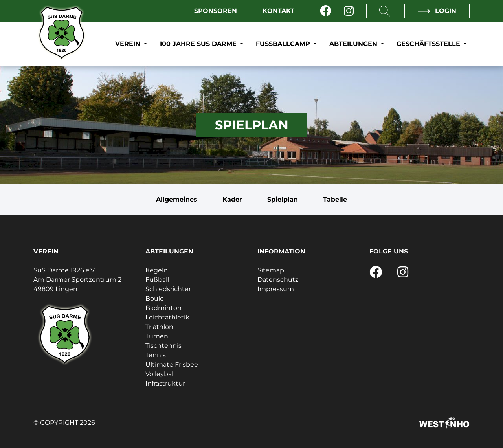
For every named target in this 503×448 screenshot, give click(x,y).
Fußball (157, 280)
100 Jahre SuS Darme (199, 44)
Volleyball (160, 374)
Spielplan (283, 199)
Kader (232, 199)
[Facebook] (326, 11)
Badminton (163, 308)
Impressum (276, 289)
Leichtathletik (167, 317)
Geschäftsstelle (429, 44)
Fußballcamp (284, 44)
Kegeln (157, 270)
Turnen (157, 336)
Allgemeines (177, 199)
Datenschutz (278, 280)
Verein (129, 44)
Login (437, 11)
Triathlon (159, 327)
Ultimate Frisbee (172, 364)
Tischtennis (163, 346)
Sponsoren (216, 11)
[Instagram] (349, 11)
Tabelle (335, 199)
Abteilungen (354, 44)
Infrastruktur (165, 383)
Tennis (156, 355)
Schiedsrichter (168, 289)
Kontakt (278, 11)
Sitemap (271, 270)
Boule (155, 298)
